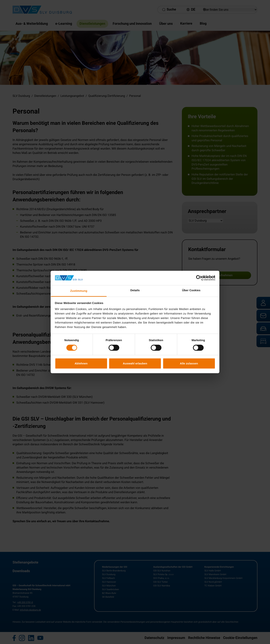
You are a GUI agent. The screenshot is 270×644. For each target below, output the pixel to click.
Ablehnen (81, 363)
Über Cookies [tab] (191, 290)
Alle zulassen (189, 363)
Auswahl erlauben (135, 363)
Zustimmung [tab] (79, 291)
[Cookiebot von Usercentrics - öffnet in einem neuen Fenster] (199, 278)
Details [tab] (135, 290)
